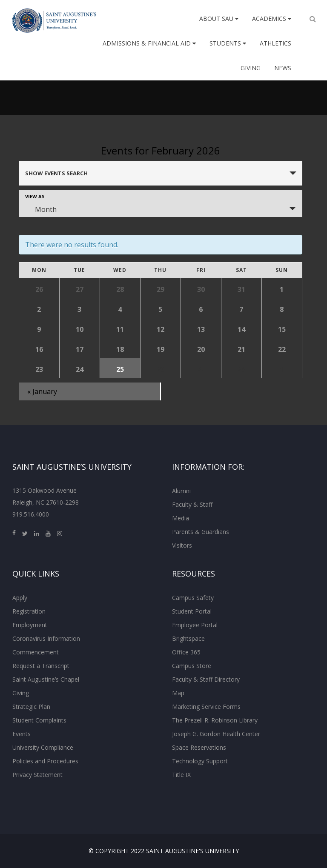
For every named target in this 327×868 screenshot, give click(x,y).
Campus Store (192, 666)
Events (22, 734)
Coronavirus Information (46, 638)
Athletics (275, 43)
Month (41, 209)
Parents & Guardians (201, 532)
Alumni (181, 491)
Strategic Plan (31, 707)
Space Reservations (199, 747)
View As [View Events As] (35, 196)
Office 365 (186, 652)
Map (178, 693)
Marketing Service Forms (206, 707)
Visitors (182, 545)
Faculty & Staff (192, 504)
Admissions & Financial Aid (149, 43)
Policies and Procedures (45, 761)
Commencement (36, 652)
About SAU (219, 19)
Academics (272, 19)
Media (181, 518)
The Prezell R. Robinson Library (215, 720)
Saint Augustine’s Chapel (46, 679)
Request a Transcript (41, 666)
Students (228, 43)
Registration (29, 611)
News (283, 68)
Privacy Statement (37, 775)
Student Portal (192, 611)
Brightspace (188, 638)
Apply (20, 598)
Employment (30, 625)
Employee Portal (195, 625)
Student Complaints (39, 720)
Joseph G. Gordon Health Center (216, 734)
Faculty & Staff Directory (206, 679)
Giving (251, 68)
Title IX (181, 775)
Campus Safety (193, 598)
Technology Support (200, 761)
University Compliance (43, 747)
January (42, 391)
